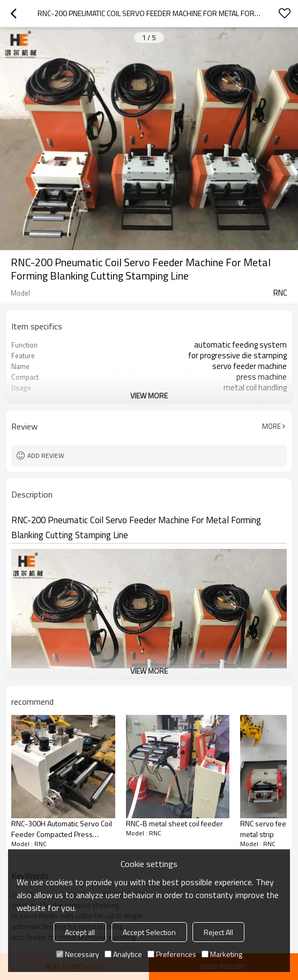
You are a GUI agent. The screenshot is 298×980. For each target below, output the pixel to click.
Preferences (172, 954)
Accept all (80, 932)
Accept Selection (149, 932)
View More (149, 395)
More (271, 426)
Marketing (222, 954)
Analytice (123, 954)
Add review (46, 455)
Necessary (78, 954)
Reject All (218, 932)
